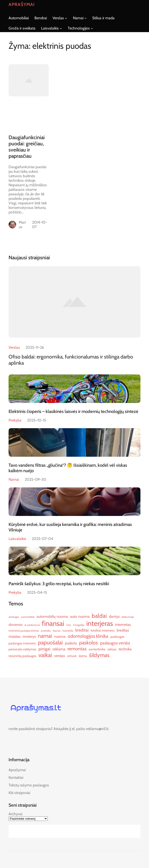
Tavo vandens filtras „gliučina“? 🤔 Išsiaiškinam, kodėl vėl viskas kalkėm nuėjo (68, 468)
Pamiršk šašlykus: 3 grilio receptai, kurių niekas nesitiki (59, 584)
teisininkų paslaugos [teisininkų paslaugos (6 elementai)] (22, 656)
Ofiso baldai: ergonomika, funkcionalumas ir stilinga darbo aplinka (71, 360)
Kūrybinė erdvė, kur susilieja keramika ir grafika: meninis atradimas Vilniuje (70, 527)
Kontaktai (16, 777)
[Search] (135, 831)
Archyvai (15, 814)
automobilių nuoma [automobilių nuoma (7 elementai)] (52, 616)
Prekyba (15, 420)
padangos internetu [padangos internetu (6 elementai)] (22, 643)
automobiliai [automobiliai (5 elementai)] (28, 617)
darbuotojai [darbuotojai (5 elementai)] (128, 617)
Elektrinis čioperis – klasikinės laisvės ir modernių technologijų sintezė (73, 411)
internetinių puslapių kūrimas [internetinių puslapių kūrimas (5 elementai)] (24, 631)
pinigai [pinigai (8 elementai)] (44, 649)
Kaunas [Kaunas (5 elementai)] (57, 631)
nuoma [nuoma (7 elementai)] (60, 636)
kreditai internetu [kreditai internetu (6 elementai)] (103, 630)
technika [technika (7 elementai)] (125, 649)
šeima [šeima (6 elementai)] (83, 656)
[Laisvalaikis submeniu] (61, 28)
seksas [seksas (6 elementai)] (112, 649)
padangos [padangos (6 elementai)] (117, 637)
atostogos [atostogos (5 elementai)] (14, 617)
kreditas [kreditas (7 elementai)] (123, 630)
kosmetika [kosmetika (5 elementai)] (68, 631)
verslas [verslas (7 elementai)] (60, 656)
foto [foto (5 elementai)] (69, 625)
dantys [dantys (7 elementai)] (114, 616)
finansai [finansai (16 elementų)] (53, 623)
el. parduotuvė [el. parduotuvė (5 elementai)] (32, 625)
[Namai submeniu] (86, 18)
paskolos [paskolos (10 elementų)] (89, 642)
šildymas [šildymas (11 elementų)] (99, 655)
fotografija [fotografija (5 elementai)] (79, 625)
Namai (14, 479)
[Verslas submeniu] (66, 18)
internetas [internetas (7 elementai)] (123, 625)
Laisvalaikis (17, 539)
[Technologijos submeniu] (92, 28)
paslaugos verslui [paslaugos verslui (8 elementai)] (115, 643)
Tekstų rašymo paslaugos (29, 785)
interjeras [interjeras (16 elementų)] (100, 623)
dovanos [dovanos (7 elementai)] (15, 625)
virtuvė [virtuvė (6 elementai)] (72, 656)
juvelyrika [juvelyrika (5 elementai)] (46, 631)
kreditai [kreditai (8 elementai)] (82, 630)
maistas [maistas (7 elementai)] (14, 636)
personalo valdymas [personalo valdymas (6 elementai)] (22, 649)
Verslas (14, 347)
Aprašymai (22, 4)
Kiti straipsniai (19, 793)
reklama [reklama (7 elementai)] (59, 649)
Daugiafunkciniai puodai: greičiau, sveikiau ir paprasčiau (27, 147)
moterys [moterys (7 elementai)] (29, 636)
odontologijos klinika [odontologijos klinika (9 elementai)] (88, 636)
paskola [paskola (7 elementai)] (71, 643)
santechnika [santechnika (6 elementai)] (97, 649)
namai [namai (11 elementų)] (45, 636)
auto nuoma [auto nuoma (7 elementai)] (80, 616)
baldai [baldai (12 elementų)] (99, 616)
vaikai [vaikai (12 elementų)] (45, 655)
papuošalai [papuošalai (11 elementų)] (50, 642)
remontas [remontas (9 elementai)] (77, 649)
